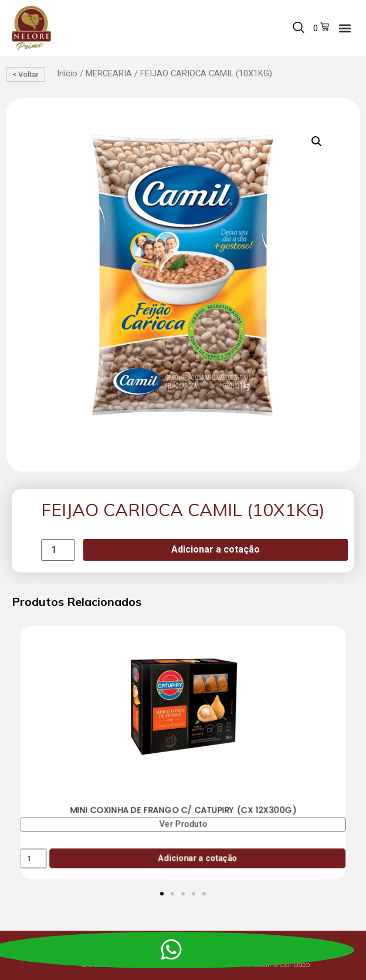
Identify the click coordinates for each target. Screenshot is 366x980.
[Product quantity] (58, 550)
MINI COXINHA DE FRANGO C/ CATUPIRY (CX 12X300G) (183, 810)
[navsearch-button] (299, 28)
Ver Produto (183, 824)
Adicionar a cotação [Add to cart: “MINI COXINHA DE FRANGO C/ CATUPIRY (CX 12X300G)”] (197, 858)
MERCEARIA (109, 73)
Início (67, 73)
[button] (345, 28)
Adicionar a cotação (216, 549)
